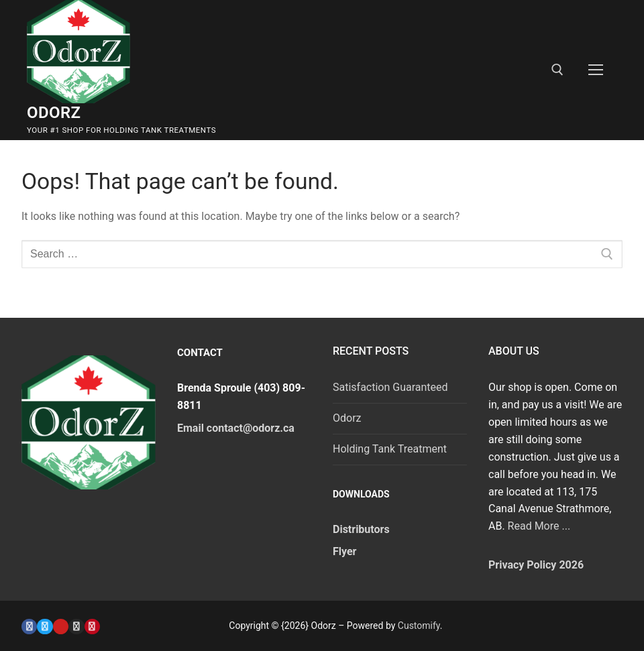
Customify (419, 626)
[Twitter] (45, 627)
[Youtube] (61, 627)
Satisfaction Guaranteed (390, 387)
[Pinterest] (92, 627)
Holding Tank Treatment (390, 449)
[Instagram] (76, 627)
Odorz (54, 113)
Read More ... (539, 526)
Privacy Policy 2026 (536, 565)
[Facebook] (29, 627)
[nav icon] (596, 70)
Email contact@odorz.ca (236, 428)
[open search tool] (557, 70)
